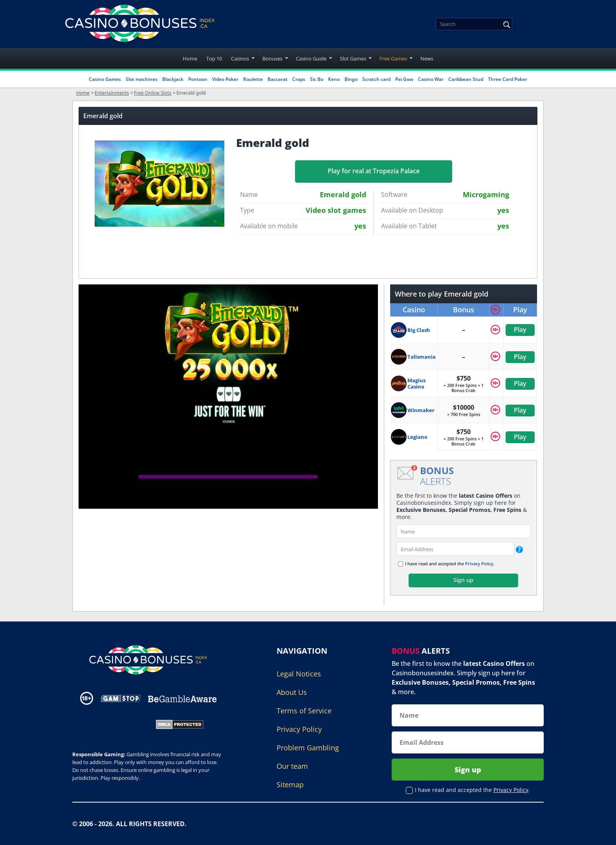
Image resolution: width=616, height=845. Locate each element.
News (427, 59)
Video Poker (225, 79)
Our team (292, 766)
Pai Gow (404, 79)
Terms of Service (304, 711)
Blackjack (173, 79)
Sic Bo (317, 79)
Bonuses (272, 59)
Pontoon (198, 79)
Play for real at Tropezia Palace (374, 171)
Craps (299, 79)
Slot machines (142, 79)
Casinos (240, 59)
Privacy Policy (479, 564)
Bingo (351, 79)
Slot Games (353, 59)
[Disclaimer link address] (121, 698)
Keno (334, 79)
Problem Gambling (308, 748)
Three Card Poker (508, 79)
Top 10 (214, 59)
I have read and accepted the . (450, 564)
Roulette (253, 79)
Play (520, 330)
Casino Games (105, 79)
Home (190, 59)
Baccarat (278, 79)
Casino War (431, 79)
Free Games (393, 59)
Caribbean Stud (466, 79)
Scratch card (376, 79)
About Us (292, 692)
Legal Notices (299, 674)
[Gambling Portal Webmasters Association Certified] (109, 724)
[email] (456, 549)
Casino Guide (311, 59)
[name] (464, 531)
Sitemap (290, 785)
